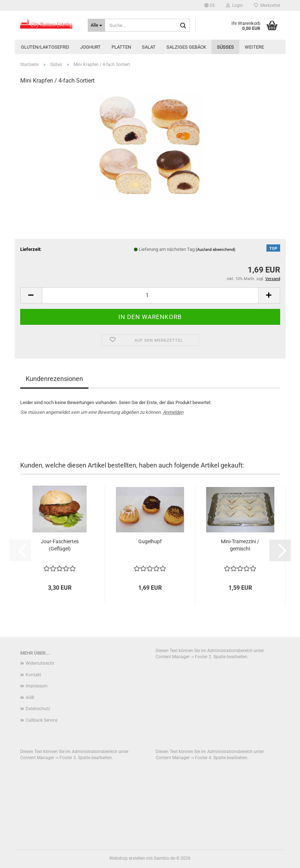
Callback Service (42, 720)
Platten (121, 47)
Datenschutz (38, 709)
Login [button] (234, 5)
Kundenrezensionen (54, 379)
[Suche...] (96, 25)
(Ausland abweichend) (216, 250)
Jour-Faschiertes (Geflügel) (60, 545)
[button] (210, 5)
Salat (149, 47)
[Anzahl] (150, 295)
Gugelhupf (150, 541)
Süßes (225, 47)
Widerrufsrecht (40, 663)
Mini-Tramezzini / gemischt (240, 545)
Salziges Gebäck (186, 47)
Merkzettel (267, 5)
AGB (30, 697)
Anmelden (173, 412)
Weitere (254, 47)
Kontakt (33, 675)
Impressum (37, 686)
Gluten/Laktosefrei (45, 47)
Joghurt (90, 47)
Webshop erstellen (127, 858)
